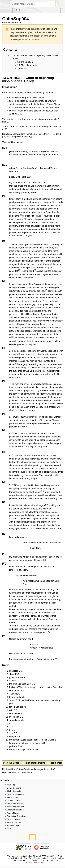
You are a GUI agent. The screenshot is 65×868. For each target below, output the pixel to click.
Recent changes (14, 822)
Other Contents (14, 800)
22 (56, 658)
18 (43, 491)
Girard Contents (14, 788)
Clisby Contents (14, 791)
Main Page (12, 785)
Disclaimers (39, 862)
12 (12, 337)
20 (48, 632)
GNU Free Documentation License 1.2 (41, 858)
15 (12, 433)
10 (44, 300)
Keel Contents (13, 797)
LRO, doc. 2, (56, 134)
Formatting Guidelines (17, 816)
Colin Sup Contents (16, 794)
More (18, 10)
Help (9, 829)
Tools (62, 10)
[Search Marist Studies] (30, 4)
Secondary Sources (16, 807)
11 (25, 323)
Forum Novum (13, 813)
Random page (13, 825)
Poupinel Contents (15, 804)
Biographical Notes (15, 810)
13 (53, 340)
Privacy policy (38, 860)
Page (10, 10)
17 (13, 484)
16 (12, 455)
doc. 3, (27, 137)
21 (27, 653)
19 (47, 504)
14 (16, 364)
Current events (13, 819)
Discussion (14, 10)
